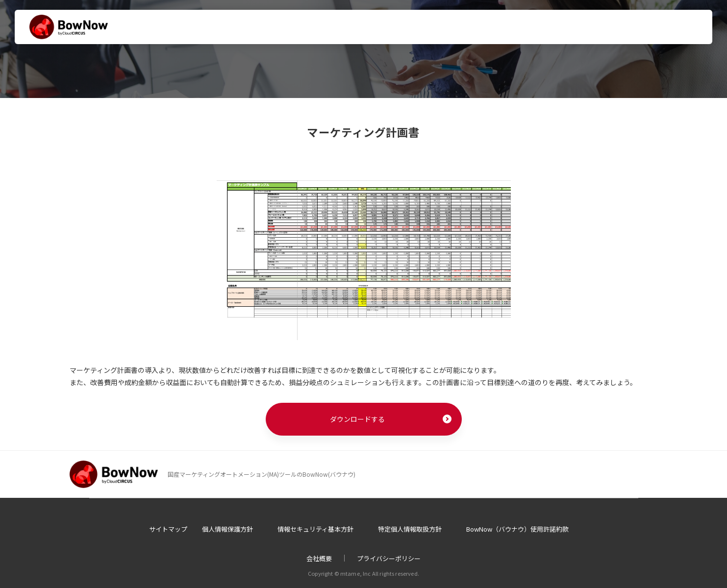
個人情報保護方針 (227, 529)
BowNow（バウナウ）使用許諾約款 (517, 529)
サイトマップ (168, 529)
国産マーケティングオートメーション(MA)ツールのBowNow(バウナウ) (262, 474)
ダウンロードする (357, 419)
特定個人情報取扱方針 (410, 529)
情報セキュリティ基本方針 (315, 529)
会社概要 (319, 558)
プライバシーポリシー (389, 558)
